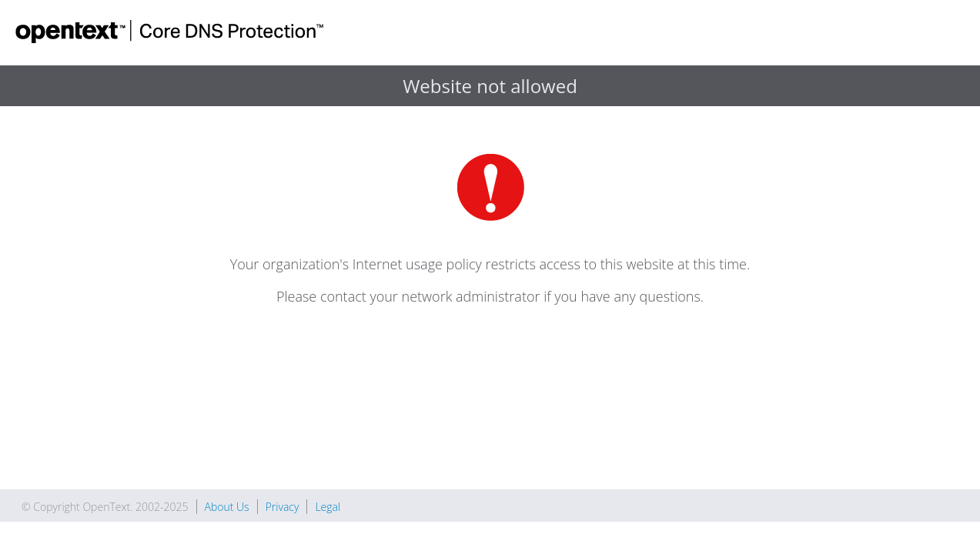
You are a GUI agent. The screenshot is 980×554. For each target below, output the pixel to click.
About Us (227, 507)
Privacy (283, 507)
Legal (328, 507)
